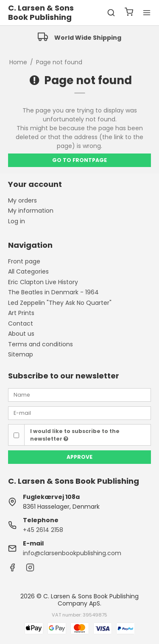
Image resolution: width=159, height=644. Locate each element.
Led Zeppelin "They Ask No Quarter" (60, 303)
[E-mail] (80, 413)
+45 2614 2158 (43, 530)
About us (21, 334)
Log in (17, 221)
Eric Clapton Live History (43, 282)
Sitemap (21, 354)
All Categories (28, 271)
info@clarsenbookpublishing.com (72, 553)
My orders (22, 200)
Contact (21, 323)
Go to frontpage (79, 160)
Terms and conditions (40, 344)
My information (31, 211)
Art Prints (21, 313)
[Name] (80, 395)
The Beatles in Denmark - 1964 (53, 292)
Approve (79, 457)
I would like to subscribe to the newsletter (75, 435)
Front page (24, 261)
